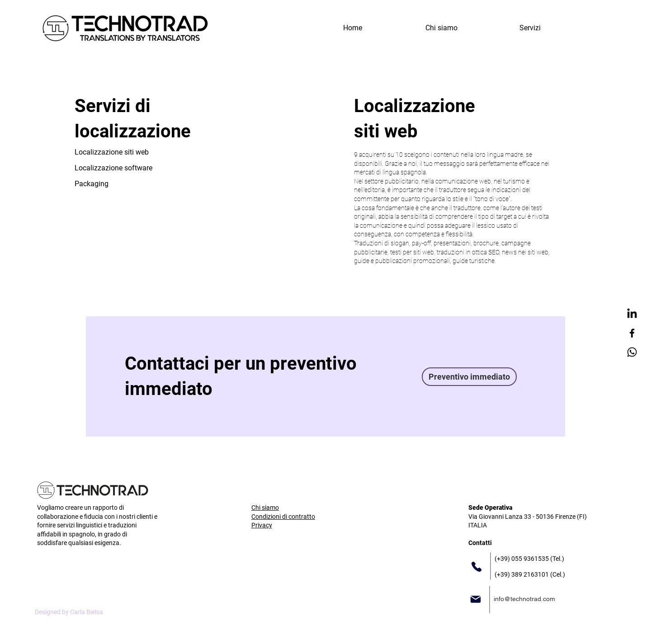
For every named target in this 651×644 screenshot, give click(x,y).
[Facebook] (632, 333)
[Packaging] (92, 184)
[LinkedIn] (632, 314)
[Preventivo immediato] (469, 377)
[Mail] (476, 599)
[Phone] (476, 567)
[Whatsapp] (632, 352)
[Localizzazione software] (114, 168)
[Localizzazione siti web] (114, 152)
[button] (530, 28)
